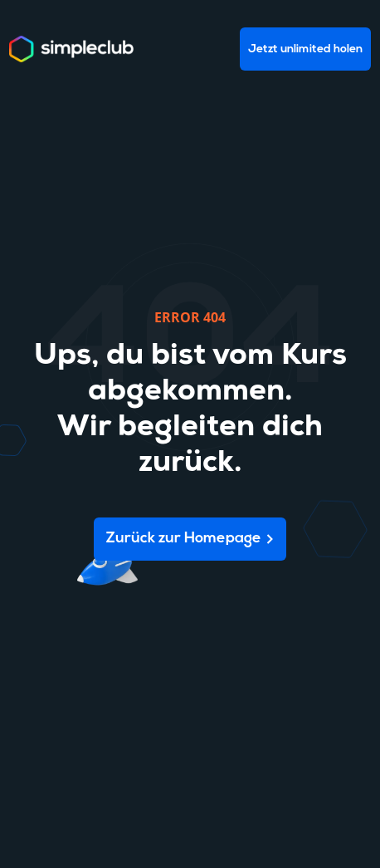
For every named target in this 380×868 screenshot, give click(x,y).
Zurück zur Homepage (184, 539)
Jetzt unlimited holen (305, 49)
